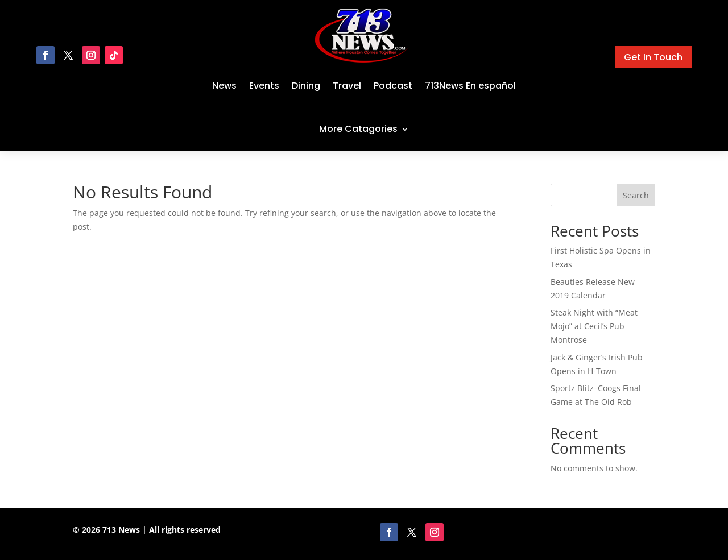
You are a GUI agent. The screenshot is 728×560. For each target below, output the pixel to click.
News (224, 86)
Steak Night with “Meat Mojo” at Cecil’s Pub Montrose (594, 326)
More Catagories (358, 129)
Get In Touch (653, 57)
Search (636, 195)
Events (264, 86)
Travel (347, 86)
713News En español (470, 86)
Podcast (393, 86)
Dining (306, 86)
